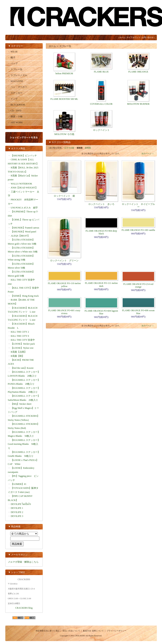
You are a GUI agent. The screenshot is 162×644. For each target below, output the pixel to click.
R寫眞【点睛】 (19, 352)
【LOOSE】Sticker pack (23, 344)
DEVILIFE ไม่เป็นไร (21, 504)
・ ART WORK (15, 122)
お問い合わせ (148, 37)
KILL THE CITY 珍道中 (23, 340)
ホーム (122, 37)
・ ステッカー (15, 93)
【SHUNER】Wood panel (24, 232)
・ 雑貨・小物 (15, 117)
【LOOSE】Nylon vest (22, 348)
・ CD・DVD (15, 111)
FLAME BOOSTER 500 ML (64, 99)
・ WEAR (13, 52)
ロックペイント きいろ (101, 204)
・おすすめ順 (68, 148)
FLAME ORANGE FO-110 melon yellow (64, 285)
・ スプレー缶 (15, 69)
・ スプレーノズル (17, 75)
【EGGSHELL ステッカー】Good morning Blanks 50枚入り (24, 444)
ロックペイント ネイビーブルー (138, 205)
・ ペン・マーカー (17, 87)
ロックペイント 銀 (64, 196)
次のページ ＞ (148, 154)
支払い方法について (71, 631)
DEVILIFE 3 (17, 516)
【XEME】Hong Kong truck (25, 296)
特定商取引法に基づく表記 (48, 631)
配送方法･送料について (93, 631)
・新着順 (87, 148)
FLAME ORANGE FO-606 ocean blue (138, 312)
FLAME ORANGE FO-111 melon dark (101, 284)
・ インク (13, 99)
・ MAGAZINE (15, 81)
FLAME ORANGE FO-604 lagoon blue (101, 312)
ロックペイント (101, 130)
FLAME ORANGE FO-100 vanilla (138, 230)
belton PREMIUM (64, 73)
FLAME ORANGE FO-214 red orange (138, 285)
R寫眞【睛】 (18, 356)
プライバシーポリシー (117, 631)
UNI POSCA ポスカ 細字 (24, 208)
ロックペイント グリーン (64, 261)
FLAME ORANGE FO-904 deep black (101, 232)
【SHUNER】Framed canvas (25, 228)
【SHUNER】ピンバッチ (24, 156)
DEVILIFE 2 (17, 512)
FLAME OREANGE (138, 72)
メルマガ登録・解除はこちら (23, 562)
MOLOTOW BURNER (138, 104)
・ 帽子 (12, 58)
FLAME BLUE (101, 72)
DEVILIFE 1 (17, 508)
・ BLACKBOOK (17, 105)
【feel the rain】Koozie (22, 368)
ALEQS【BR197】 (20, 236)
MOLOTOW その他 (64, 134)
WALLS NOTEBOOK (22, 184)
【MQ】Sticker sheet (21, 404)
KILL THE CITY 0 (20, 336)
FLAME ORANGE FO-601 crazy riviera (64, 312)
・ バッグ (13, 63)
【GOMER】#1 (19, 484)
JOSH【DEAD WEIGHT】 (24, 188)
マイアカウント (133, 37)
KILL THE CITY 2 (20, 332)
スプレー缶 (65, 46)
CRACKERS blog (24, 608)
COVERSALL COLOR (101, 104)
